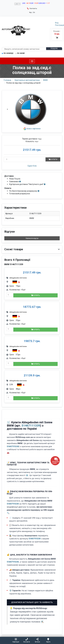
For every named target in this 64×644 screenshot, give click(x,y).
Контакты (32, 8)
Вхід (57, 23)
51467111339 (31, 426)
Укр (30, 12)
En (34, 12)
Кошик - (57, 34)
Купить (35, 295)
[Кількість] (25, 159)
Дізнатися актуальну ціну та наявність (32, 602)
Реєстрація (60, 25)
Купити (53, 159)
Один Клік (32, 166)
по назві (20, 53)
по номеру (8, 53)
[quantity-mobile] (10, 295)
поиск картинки (32, 129)
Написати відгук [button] (32, 238)
